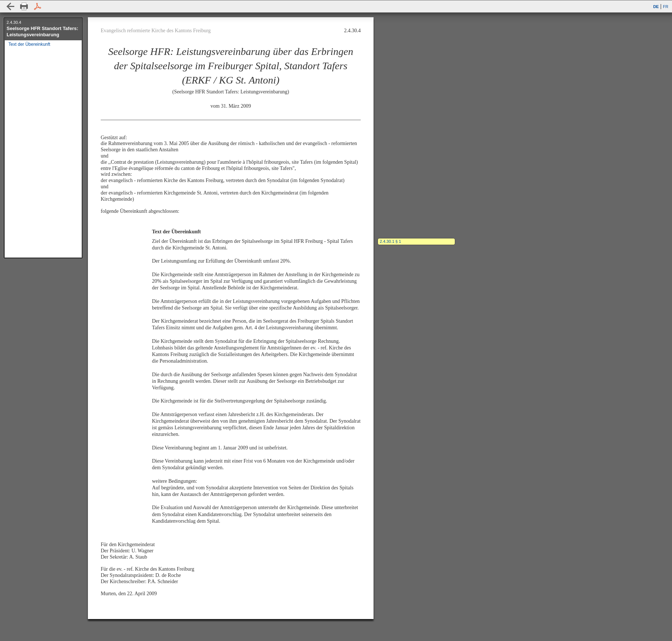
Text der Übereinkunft (29, 44)
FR (666, 7)
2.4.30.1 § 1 (390, 241)
